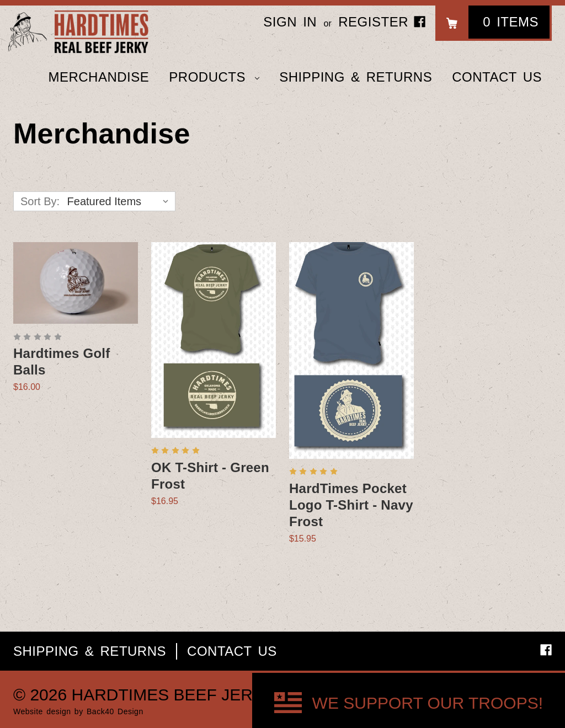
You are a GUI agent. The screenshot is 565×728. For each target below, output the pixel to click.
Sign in (290, 22)
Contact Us (497, 77)
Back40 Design (115, 711)
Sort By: (40, 201)
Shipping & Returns (356, 77)
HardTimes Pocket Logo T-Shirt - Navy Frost (351, 505)
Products (214, 77)
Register (373, 22)
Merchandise (98, 77)
